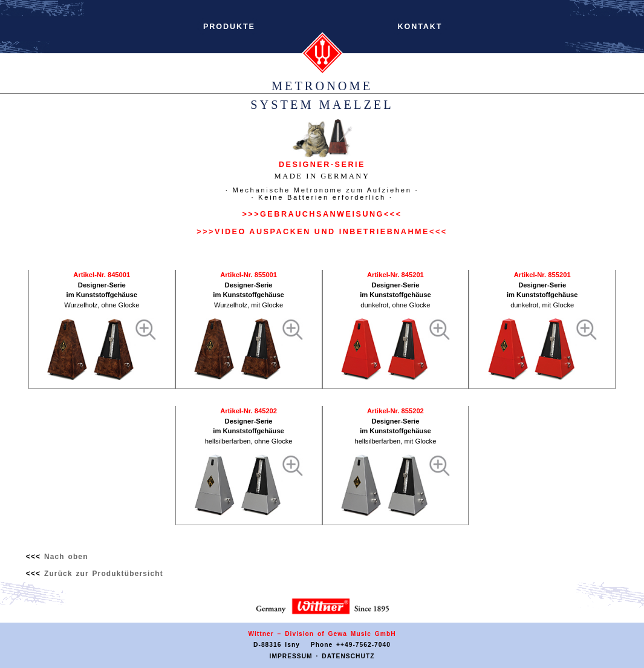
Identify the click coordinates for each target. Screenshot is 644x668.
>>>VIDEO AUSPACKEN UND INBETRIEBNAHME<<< (322, 232)
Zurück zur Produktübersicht (104, 574)
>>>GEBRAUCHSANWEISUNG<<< (322, 214)
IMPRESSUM (291, 656)
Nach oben (66, 557)
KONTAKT (420, 27)
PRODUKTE (229, 27)
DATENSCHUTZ (348, 656)
